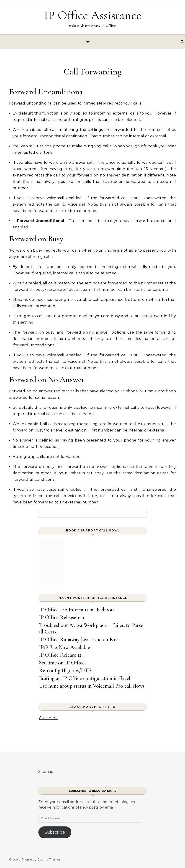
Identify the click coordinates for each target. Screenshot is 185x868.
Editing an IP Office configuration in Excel (85, 678)
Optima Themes (49, 859)
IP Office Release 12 (60, 655)
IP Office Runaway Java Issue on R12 (78, 640)
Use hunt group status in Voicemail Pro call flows (92, 686)
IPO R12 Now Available (64, 647)
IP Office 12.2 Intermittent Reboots (77, 610)
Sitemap (46, 772)
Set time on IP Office (62, 663)
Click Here (48, 718)
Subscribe (55, 832)
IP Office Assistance (93, 15)
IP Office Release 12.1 (62, 617)
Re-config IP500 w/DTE (65, 670)
